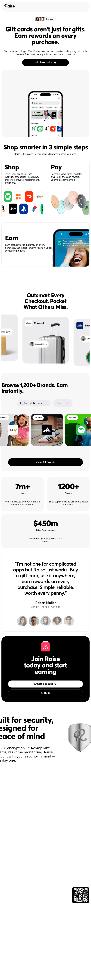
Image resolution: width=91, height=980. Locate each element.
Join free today (45, 63)
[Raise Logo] (9, 6)
